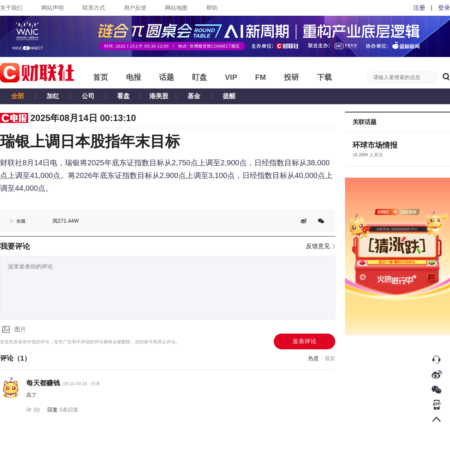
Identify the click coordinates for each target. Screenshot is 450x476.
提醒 (229, 96)
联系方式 (94, 8)
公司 (88, 96)
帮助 (212, 8)
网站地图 (176, 8)
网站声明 (52, 8)
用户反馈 (135, 8)
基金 (194, 96)
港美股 (159, 96)
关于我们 (11, 8)
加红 (53, 96)
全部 (18, 96)
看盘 (123, 96)
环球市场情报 (375, 145)
